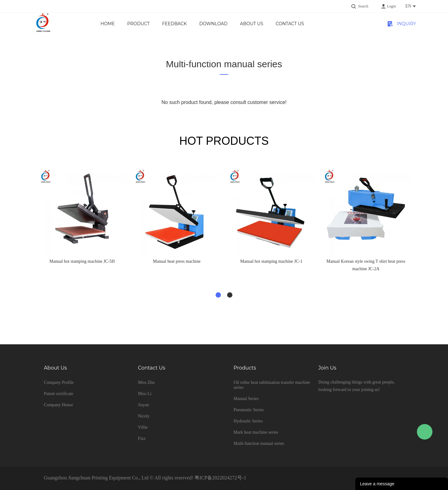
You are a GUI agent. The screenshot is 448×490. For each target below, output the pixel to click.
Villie (143, 427)
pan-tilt (263, 61)
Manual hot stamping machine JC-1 (271, 261)
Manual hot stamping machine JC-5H (82, 261)
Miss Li (145, 394)
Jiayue (143, 405)
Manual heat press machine (177, 261)
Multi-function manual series (223, 61)
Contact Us (290, 24)
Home (108, 24)
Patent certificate (58, 394)
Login (392, 6)
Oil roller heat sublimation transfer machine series (272, 385)
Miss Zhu (146, 382)
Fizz (142, 438)
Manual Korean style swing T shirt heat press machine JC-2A (366, 265)
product (138, 24)
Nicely (144, 416)
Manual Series (246, 399)
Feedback (174, 24)
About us (252, 24)
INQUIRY (407, 24)
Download (213, 24)
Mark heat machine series (256, 432)
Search (363, 6)
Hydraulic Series (248, 421)
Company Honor (58, 405)
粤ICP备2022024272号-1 (220, 478)
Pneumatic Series (249, 410)
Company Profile (59, 382)
